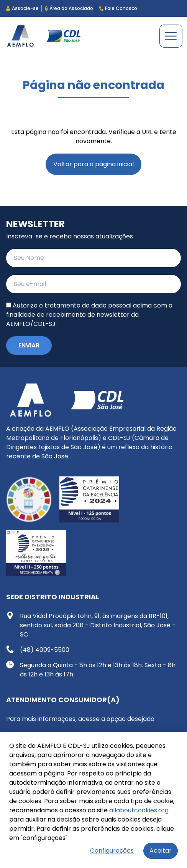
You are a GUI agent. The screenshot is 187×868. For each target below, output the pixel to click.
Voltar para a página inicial (93, 164)
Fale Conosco (118, 8)
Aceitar (161, 851)
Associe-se (22, 8)
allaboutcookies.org (139, 810)
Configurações (112, 851)
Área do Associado (69, 8)
